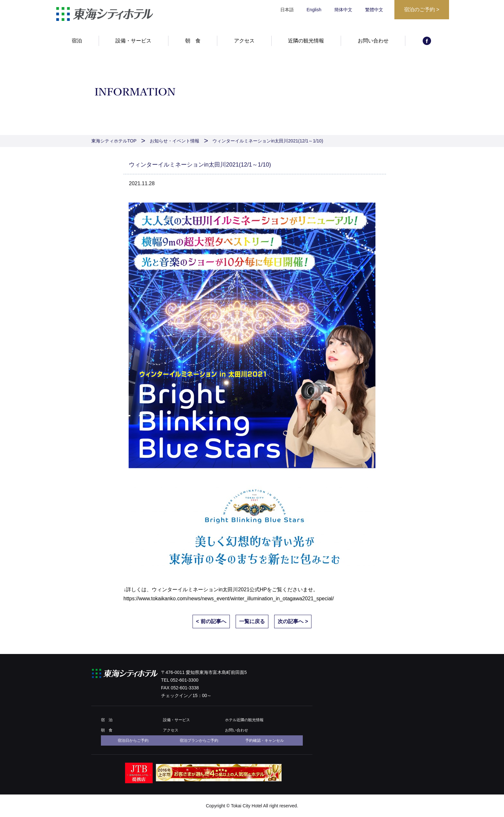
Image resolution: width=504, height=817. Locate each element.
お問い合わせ (373, 41)
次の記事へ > (293, 621)
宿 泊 (107, 720)
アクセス (244, 41)
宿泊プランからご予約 (199, 740)
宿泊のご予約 (422, 9)
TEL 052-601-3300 (180, 680)
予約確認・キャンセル (265, 740)
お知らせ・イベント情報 (175, 141)
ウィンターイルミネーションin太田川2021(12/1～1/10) (268, 141)
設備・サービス (133, 41)
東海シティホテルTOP (114, 141)
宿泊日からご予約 (133, 740)
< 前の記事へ (211, 621)
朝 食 (193, 41)
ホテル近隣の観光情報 (244, 720)
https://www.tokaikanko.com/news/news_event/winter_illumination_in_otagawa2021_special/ (229, 599)
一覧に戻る (252, 621)
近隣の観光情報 (306, 41)
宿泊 (77, 41)
